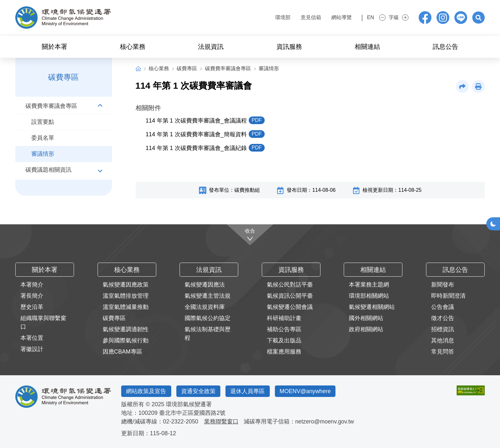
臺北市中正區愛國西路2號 (192, 413)
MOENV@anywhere (307, 391)
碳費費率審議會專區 (228, 68)
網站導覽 (331, 17)
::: (253, 17)
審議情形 (269, 68)
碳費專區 (187, 68)
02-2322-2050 (181, 422)
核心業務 (159, 68)
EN (365, 17)
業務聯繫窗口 (222, 422)
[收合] (250, 235)
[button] (478, 18)
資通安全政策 (199, 391)
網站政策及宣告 (146, 391)
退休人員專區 (249, 391)
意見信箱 (300, 17)
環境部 (272, 17)
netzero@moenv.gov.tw (325, 422)
